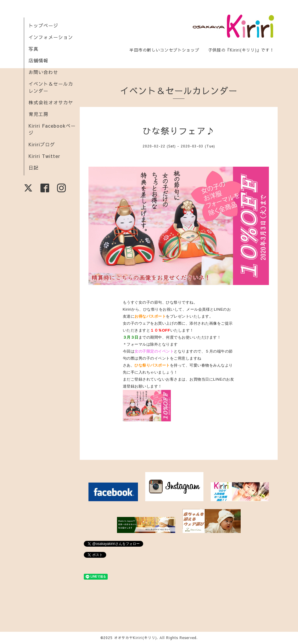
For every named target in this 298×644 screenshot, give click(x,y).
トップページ (43, 25)
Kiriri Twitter (44, 156)
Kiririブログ (42, 144)
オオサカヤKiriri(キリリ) (135, 638)
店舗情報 (38, 60)
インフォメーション (51, 37)
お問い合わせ (43, 72)
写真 (33, 49)
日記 (33, 168)
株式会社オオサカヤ (51, 102)
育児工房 (38, 114)
